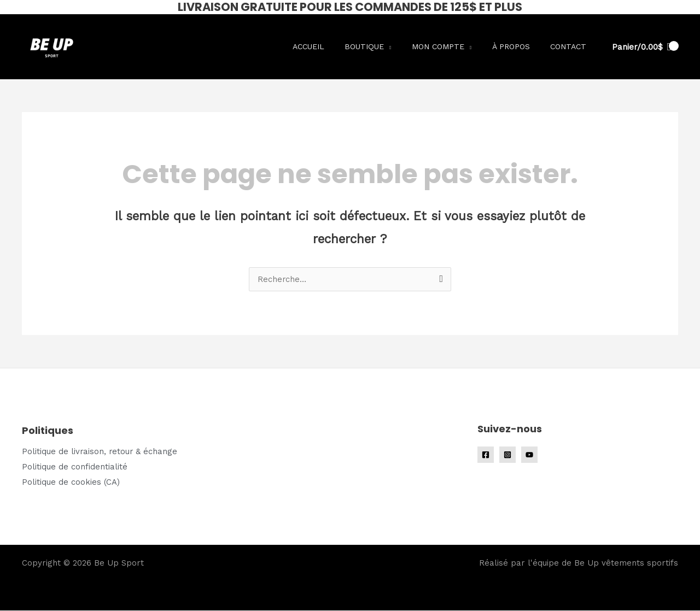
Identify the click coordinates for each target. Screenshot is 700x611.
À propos (517, 46)
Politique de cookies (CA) (71, 482)
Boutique (378, 46)
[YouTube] (529, 455)
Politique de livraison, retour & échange (100, 451)
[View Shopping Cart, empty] (641, 47)
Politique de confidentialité (75, 467)
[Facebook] (486, 455)
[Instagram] (507, 455)
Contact (570, 46)
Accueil (326, 46)
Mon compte (448, 46)
